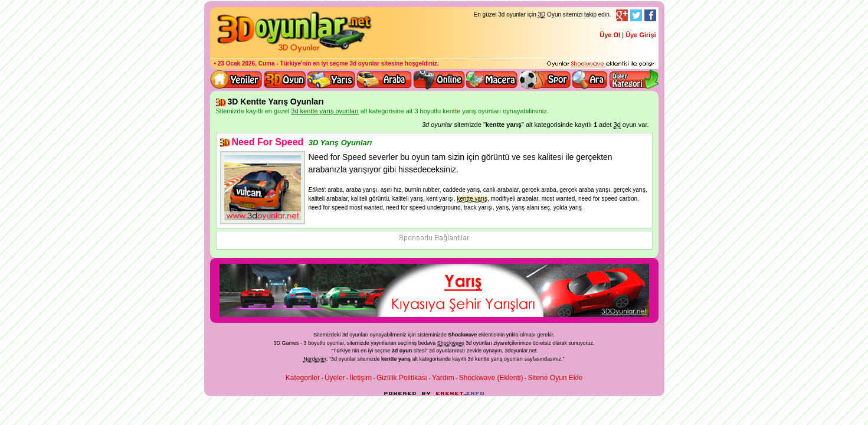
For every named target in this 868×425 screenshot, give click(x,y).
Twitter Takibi (636, 15)
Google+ (622, 15)
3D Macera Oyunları (492, 80)
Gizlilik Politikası (402, 378)
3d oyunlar (364, 63)
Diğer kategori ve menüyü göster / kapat (633, 80)
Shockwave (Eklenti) (491, 378)
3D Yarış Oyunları (331, 80)
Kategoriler (303, 378)
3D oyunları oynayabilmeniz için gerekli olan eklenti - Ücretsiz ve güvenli (601, 64)
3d (432, 351)
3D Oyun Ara (590, 80)
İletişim (361, 378)
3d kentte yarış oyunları (496, 359)
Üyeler (335, 378)
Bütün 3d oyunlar (285, 80)
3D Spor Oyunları (545, 80)
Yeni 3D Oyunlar (237, 80)
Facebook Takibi (650, 15)
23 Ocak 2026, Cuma (246, 63)
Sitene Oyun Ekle (555, 378)
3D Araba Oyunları (384, 80)
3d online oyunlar (439, 80)
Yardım (443, 378)
